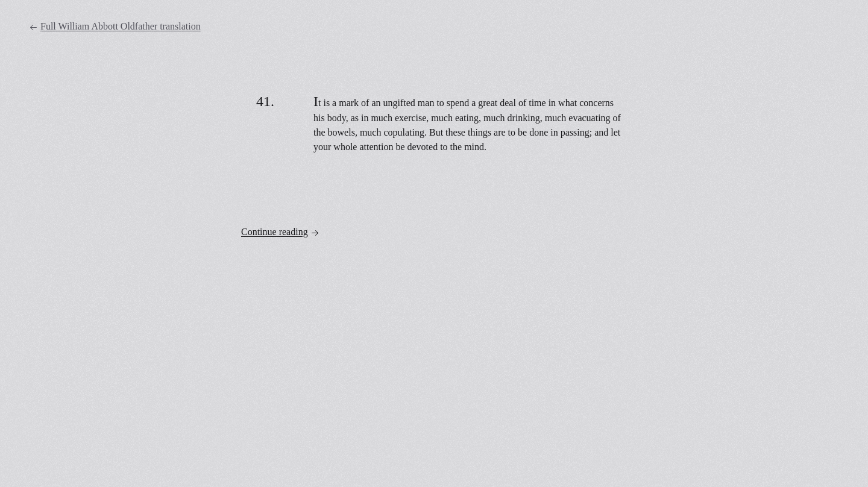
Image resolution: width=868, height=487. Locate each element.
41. (265, 101)
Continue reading (280, 232)
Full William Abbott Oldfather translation (115, 27)
